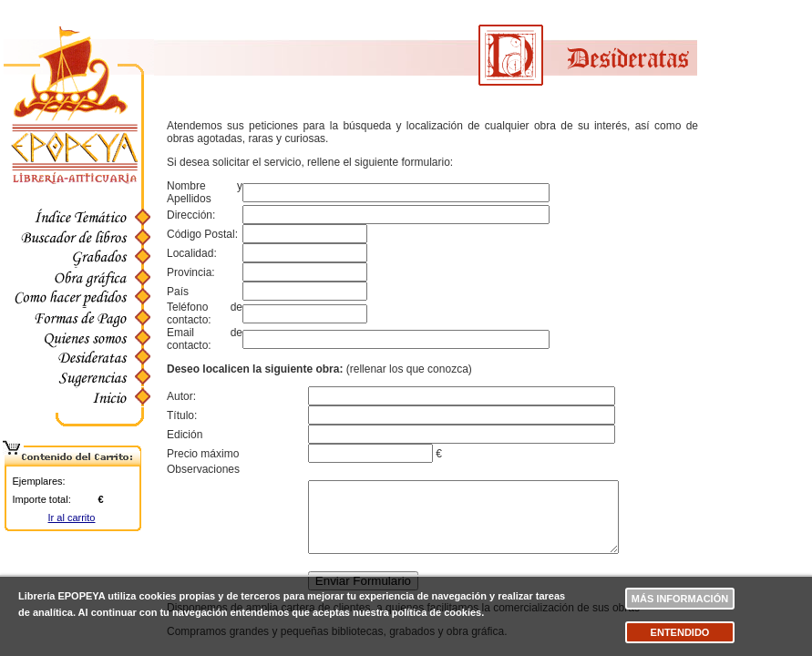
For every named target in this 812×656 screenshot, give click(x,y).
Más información (680, 599)
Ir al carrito (72, 518)
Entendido (680, 632)
